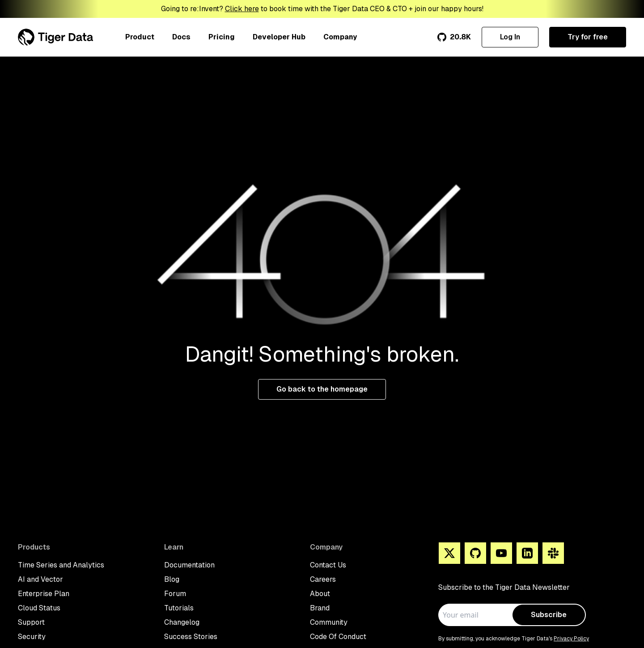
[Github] (475, 553)
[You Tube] (501, 553)
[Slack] (553, 553)
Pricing (222, 37)
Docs (181, 37)
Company (340, 37)
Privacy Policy (571, 639)
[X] (449, 553)
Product (140, 37)
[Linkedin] (527, 553)
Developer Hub (279, 37)
